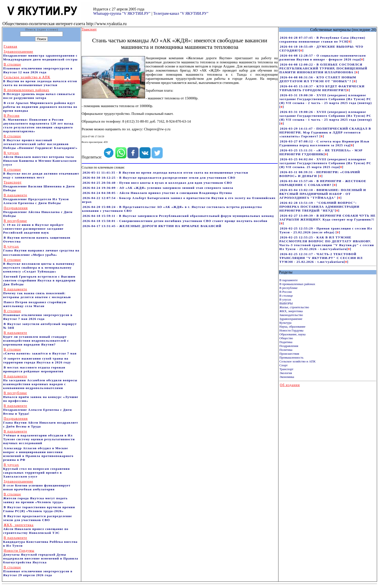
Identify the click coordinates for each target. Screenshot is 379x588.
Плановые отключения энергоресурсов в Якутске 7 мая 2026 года (38, 315)
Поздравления (289, 346)
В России (286, 292)
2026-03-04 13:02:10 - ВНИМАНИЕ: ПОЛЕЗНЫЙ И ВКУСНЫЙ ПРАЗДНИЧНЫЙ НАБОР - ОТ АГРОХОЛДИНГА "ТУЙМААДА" (323, 194)
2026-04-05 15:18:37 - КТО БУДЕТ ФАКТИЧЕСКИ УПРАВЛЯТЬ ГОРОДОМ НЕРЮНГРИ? (322, 88)
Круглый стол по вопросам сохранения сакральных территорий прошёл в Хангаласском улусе (36, 471)
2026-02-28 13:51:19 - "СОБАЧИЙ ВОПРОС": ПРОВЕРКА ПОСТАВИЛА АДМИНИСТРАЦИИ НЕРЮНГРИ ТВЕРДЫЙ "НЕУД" (319, 207)
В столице (286, 296)
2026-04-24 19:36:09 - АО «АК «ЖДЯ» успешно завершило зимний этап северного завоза (158, 188)
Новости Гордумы (292, 330)
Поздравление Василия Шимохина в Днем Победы (39, 186)
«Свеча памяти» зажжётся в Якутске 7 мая (40, 351)
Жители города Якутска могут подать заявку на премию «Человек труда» (35, 498)
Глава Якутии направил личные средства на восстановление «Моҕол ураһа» (41, 251)
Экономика (287, 377)
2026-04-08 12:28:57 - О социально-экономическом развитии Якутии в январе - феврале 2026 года (323, 57)
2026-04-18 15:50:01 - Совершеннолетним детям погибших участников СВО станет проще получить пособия (175, 221)
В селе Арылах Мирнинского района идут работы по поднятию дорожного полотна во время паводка (40, 107)
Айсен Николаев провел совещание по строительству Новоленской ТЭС (36, 529)
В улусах (285, 299)
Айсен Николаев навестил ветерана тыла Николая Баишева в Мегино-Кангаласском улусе (40, 159)
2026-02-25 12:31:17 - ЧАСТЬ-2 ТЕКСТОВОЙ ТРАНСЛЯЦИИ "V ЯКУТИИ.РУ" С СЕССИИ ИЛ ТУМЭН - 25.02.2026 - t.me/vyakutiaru (321, 258)
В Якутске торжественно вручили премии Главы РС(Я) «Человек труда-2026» (39, 509)
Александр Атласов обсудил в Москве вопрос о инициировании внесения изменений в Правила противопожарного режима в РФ (38, 454)
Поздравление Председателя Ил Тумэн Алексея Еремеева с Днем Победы (36, 199)
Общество (286, 338)
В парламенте (289, 280)
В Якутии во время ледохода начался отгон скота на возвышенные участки (40, 81)
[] (349, 41)
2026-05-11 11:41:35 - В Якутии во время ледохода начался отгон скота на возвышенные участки (165, 173)
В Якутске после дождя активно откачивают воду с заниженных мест (41, 173)
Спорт (284, 365)
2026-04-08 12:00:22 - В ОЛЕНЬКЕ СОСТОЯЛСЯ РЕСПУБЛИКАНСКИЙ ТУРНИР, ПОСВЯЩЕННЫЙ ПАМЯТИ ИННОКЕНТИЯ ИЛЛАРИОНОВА (323, 68)
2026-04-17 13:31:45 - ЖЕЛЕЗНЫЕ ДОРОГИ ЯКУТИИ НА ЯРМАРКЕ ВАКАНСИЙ (152, 226)
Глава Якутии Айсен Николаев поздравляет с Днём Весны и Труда (41, 423)
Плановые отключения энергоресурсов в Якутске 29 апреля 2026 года (38, 571)
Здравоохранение (291, 319)
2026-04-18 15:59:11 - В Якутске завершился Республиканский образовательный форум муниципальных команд (178, 216)
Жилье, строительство (294, 307)
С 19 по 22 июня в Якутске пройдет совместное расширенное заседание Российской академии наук (33, 227)
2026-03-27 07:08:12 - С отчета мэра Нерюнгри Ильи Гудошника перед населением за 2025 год (324, 143)
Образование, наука (292, 334)
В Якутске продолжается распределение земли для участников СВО (38, 518)
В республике (288, 288)
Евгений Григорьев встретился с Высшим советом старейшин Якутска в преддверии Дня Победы (39, 280)
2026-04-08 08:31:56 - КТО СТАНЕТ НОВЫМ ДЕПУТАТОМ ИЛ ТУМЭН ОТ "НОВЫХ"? (318, 79)
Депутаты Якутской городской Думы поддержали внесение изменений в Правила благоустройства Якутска (41, 556)
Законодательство (291, 315)
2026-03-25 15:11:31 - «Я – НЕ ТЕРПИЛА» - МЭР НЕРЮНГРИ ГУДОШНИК (321, 152)
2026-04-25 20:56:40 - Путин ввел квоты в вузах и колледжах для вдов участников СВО (157, 183)
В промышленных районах (297, 284)
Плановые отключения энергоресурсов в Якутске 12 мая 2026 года (38, 68)
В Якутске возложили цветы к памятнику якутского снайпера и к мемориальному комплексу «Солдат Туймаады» (39, 266)
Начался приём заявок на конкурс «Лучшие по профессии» (41, 397)
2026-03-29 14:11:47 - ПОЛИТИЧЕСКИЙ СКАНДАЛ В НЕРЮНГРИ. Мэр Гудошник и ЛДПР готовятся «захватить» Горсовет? (325, 132)
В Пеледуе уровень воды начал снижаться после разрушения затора (39, 94)
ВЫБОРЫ (286, 303)
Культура (285, 323)
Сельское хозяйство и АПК (298, 361)
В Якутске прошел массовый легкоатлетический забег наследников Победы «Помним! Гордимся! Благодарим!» (40, 142)
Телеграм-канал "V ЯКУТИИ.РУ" (181, 13)
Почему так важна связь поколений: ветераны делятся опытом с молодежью (37, 293)
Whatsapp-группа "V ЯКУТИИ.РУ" (122, 13)
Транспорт (286, 369)
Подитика (286, 342)
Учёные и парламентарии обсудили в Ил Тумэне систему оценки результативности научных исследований (39, 437)
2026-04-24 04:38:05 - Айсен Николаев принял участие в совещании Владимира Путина (157, 193)
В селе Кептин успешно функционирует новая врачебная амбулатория (37, 485)
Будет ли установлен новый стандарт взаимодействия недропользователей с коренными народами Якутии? (36, 339)
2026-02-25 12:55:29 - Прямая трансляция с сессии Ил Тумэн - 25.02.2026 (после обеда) (326, 230)
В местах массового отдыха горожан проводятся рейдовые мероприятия (34, 369)
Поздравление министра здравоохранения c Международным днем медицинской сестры (40, 55)
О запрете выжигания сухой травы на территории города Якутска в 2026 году (37, 360)
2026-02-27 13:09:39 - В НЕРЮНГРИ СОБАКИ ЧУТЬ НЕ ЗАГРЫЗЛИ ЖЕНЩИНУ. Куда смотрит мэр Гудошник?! (328, 217)
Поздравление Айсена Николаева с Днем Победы (38, 212)
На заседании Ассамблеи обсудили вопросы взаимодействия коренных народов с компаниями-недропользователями (40, 382)
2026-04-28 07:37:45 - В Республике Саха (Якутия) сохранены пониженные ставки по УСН (322, 40)
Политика (286, 350)
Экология (286, 373)
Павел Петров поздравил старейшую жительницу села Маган (35, 304)
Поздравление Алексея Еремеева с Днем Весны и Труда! (37, 410)
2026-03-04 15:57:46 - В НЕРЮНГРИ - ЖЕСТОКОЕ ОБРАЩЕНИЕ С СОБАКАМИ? (323, 183)
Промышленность (292, 357)
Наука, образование (292, 327)
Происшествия (289, 354)
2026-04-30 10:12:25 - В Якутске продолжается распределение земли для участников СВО (159, 178)
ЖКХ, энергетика (291, 311)
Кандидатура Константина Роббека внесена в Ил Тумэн (40, 542)
